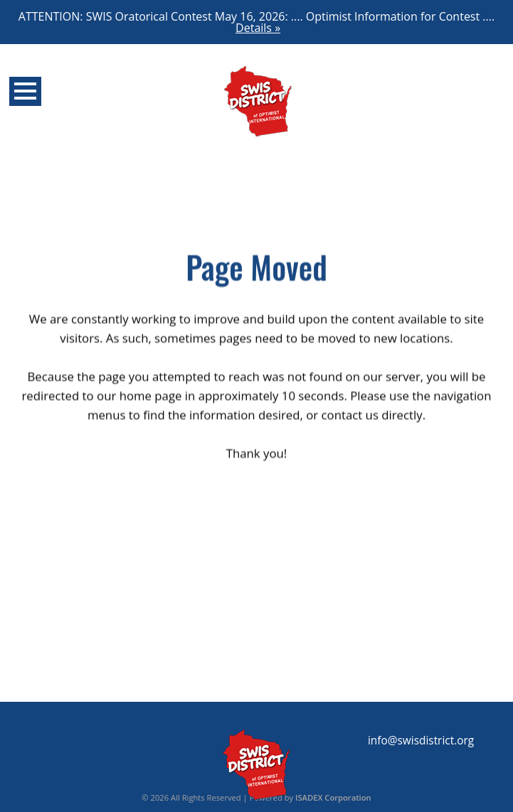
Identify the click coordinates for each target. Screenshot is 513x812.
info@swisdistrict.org (421, 741)
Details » (258, 28)
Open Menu (25, 91)
